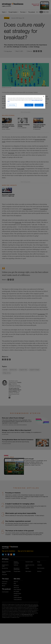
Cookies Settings (12, 105)
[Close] (44, 96)
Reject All (29, 105)
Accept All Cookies (39, 105)
